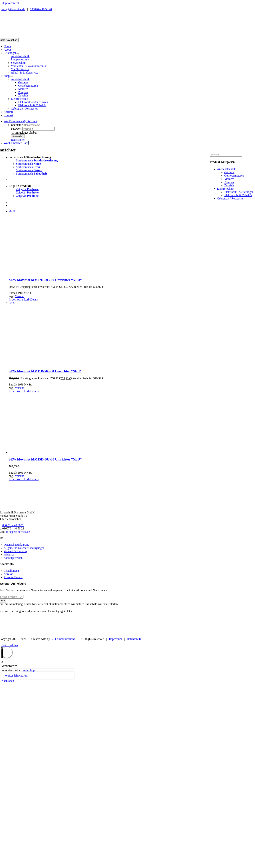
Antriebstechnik (20, 56)
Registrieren (18, 140)
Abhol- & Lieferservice (25, 73)
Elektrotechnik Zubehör (238, 195)
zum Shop (29, 670)
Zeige (20, 186)
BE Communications (63, 639)
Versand (20, 296)
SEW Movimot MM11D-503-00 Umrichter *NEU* (45, 371)
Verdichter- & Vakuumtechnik (28, 66)
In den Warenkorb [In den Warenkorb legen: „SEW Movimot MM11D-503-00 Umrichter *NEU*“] (19, 391)
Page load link (10, 645)
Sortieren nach (30, 157)
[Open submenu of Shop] (11, 77)
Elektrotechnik (19, 99)
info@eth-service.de (13, 9)
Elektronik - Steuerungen (239, 192)
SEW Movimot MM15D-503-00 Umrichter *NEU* (45, 459)
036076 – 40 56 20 (41, 9)
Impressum (116, 639)
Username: (17, 125)
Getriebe (229, 172)
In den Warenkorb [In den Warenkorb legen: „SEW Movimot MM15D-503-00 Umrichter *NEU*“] (19, 479)
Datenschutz (134, 639)
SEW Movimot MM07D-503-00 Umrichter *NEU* (45, 280)
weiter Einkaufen (16, 675)
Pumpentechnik (20, 59)
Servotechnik (19, 63)
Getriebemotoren (234, 176)
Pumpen (229, 182)
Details (34, 299)
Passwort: (17, 129)
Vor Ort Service (20, 69)
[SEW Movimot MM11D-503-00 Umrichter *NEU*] (100, 334)
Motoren (229, 179)
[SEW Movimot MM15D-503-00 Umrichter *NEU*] (100, 423)
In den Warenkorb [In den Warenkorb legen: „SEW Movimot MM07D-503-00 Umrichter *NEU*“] (19, 299)
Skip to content (10, 3)
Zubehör (229, 185)
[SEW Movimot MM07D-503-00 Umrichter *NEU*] (100, 242)
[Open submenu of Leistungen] (18, 54)
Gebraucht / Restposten (24, 109)
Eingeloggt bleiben (24, 133)
